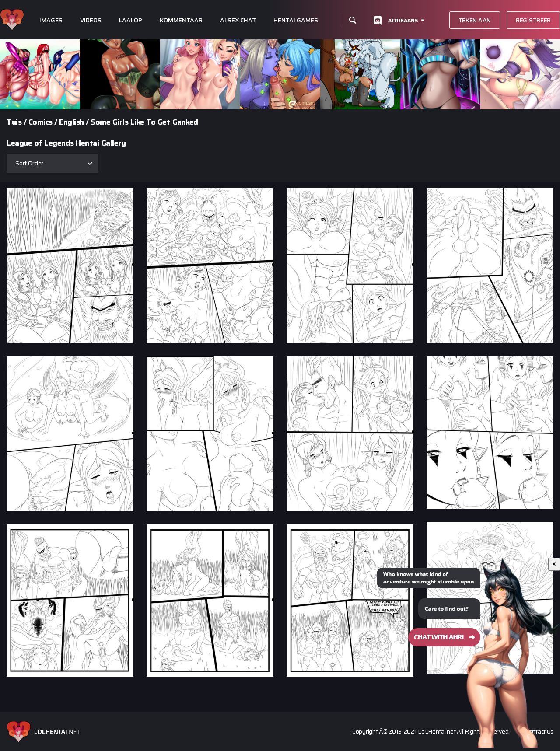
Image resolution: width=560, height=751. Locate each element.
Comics (40, 122)
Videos (91, 20)
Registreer (533, 20)
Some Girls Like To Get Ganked (144, 122)
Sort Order (29, 163)
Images (51, 20)
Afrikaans (403, 20)
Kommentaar (181, 20)
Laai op (131, 20)
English (72, 122)
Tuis (14, 122)
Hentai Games (296, 20)
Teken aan (475, 20)
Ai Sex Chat (238, 20)
